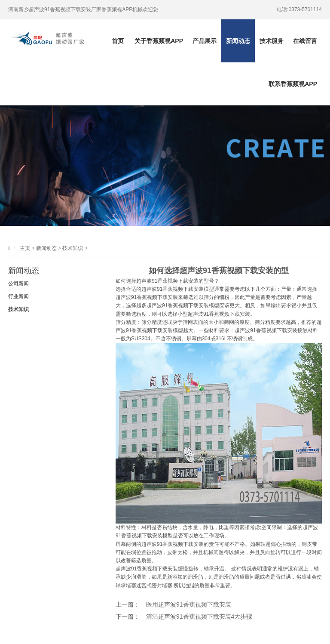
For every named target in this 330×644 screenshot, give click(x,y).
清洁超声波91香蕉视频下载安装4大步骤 (199, 616)
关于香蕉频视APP (159, 41)
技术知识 (73, 248)
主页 (25, 248)
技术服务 (272, 41)
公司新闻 (18, 283)
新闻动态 (238, 41)
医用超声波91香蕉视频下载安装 (189, 604)
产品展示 (205, 41)
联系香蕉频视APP (293, 84)
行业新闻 (18, 296)
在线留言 (305, 41)
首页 (118, 41)
